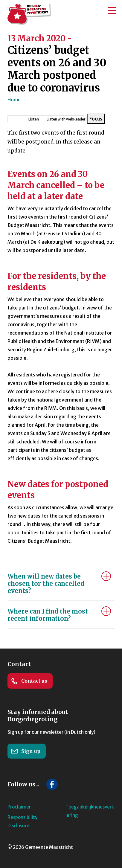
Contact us (29, 681)
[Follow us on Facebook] (52, 784)
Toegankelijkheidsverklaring (90, 811)
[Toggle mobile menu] (112, 10)
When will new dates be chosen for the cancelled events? (46, 584)
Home (14, 100)
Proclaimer (19, 807)
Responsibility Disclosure (22, 822)
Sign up (26, 751)
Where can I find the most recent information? (48, 615)
